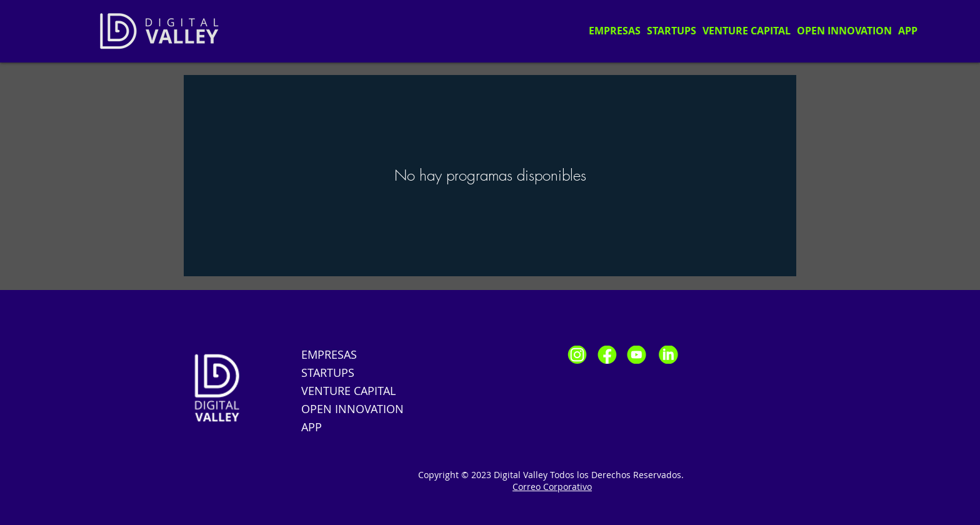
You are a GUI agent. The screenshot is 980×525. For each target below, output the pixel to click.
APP (312, 427)
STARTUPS (328, 372)
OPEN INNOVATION (352, 409)
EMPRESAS (329, 354)
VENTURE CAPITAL (348, 391)
